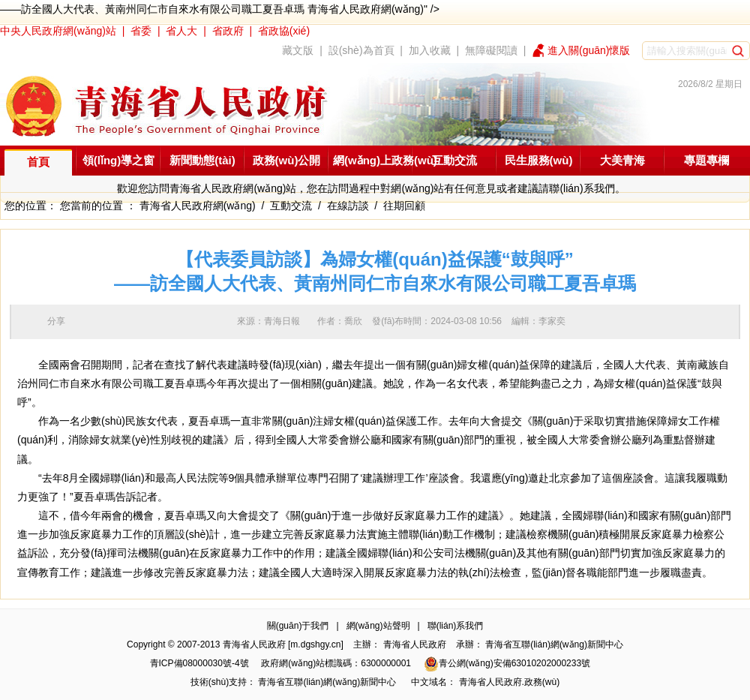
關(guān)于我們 (298, 626)
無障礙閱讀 (491, 50)
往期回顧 (404, 206)
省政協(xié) (284, 31)
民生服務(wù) (539, 160)
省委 (141, 31)
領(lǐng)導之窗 (118, 160)
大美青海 (622, 160)
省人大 (181, 31)
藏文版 (298, 50)
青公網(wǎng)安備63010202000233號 (507, 663)
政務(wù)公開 (287, 160)
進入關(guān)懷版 (589, 50)
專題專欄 (706, 160)
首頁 (38, 162)
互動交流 (454, 160)
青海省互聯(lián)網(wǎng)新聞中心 (554, 644)
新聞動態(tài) (202, 160)
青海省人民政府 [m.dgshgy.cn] (283, 644)
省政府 (228, 31)
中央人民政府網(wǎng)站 (58, 31)
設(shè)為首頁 (361, 50)
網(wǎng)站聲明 (378, 626)
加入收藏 (430, 50)
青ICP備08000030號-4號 (199, 663)
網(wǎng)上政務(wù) (385, 160)
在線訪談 (348, 206)
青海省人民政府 (415, 644)
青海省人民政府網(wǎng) (198, 206)
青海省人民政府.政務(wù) (510, 682)
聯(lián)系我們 (456, 626)
